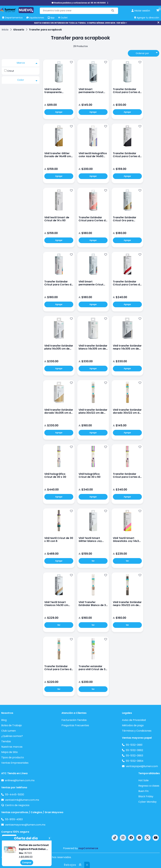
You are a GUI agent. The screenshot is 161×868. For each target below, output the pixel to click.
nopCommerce (88, 848)
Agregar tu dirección (147, 18)
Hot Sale (143, 780)
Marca (27, 63)
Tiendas (6, 741)
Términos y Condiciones (137, 731)
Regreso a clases (149, 786)
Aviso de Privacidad (134, 720)
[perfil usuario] (141, 11)
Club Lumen (8, 731)
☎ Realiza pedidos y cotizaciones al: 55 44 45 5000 (79, 3)
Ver (93, 561)
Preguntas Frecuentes (75, 725)
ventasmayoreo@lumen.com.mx (25, 825)
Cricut (11, 71)
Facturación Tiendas (74, 720)
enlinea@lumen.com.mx (20, 780)
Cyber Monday (147, 802)
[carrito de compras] (158, 11)
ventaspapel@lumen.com (142, 766)
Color (27, 80)
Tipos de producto (13, 757)
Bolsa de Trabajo (12, 725)
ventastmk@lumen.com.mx (22, 800)
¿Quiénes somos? (12, 736)
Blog (4, 720)
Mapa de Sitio (10, 752)
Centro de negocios (17, 805)
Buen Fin (143, 791)
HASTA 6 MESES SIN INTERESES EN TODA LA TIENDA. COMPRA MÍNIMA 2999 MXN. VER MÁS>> (81, 23)
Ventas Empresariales (15, 763)
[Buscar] (113, 11)
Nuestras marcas (12, 747)
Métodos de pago (133, 725)
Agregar (59, 112)
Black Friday (146, 796)
